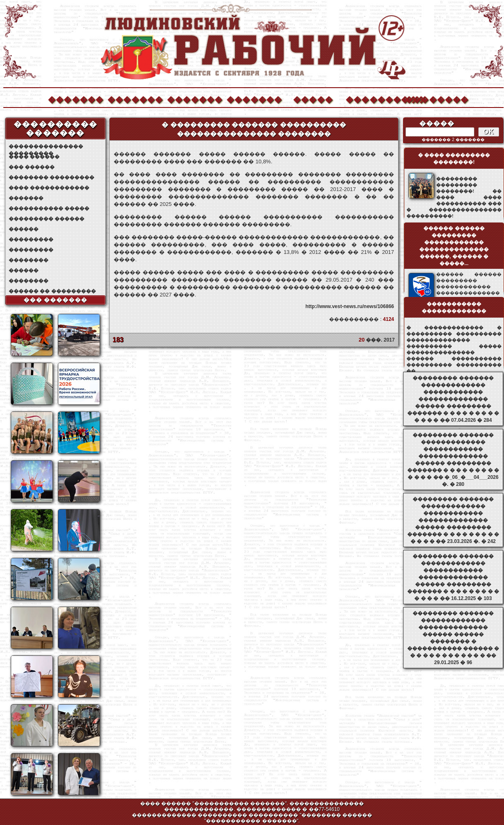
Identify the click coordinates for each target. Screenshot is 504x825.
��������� (31, 239)
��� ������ (32, 167)
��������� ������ (47, 219)
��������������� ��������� (46, 147)
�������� (432, 99)
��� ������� (56, 300)
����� (313, 99)
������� (75, 99)
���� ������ (34, 157)
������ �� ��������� (52, 291)
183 (118, 340)
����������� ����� (49, 208)
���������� (373, 99)
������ (24, 229)
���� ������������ (49, 188)
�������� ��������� (51, 177)
